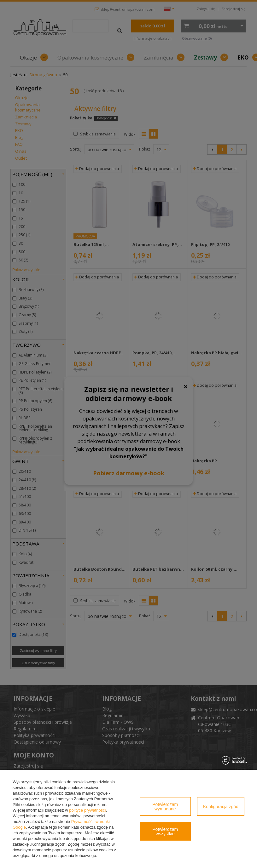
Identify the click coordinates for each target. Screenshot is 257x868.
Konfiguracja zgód (221, 807)
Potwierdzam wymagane (165, 807)
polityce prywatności (87, 810)
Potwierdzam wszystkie (165, 831)
